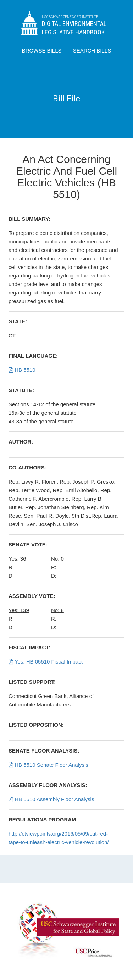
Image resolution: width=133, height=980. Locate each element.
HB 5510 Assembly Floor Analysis (51, 799)
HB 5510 (22, 370)
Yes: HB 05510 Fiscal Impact (46, 662)
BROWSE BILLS (42, 51)
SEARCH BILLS (92, 51)
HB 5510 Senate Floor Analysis (48, 765)
